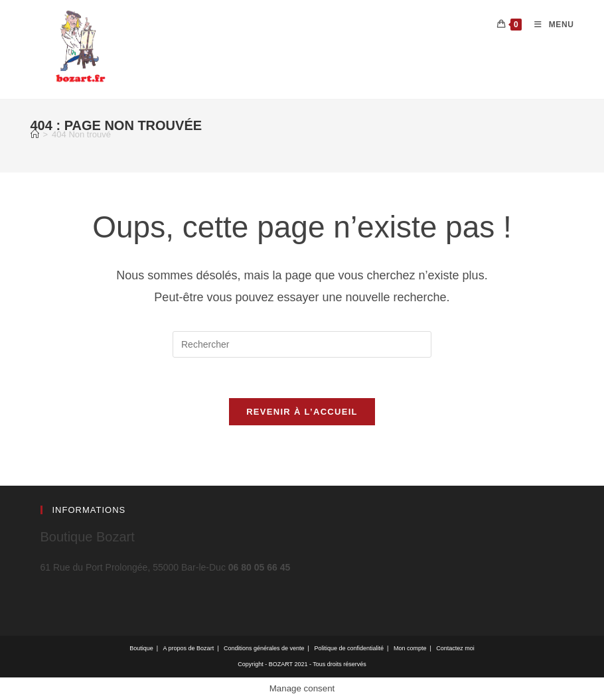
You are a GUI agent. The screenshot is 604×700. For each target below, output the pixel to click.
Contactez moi (455, 648)
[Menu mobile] (549, 25)
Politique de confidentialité (349, 648)
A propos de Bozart (189, 648)
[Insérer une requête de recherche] (302, 344)
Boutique (141, 648)
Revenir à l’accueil (302, 412)
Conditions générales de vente (264, 648)
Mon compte (410, 648)
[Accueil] (35, 134)
